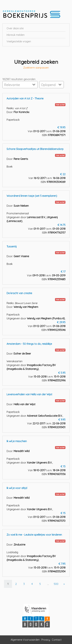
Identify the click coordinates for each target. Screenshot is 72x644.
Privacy (46, 640)
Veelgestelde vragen (19, 41)
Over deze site (15, 28)
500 (56, 584)
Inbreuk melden (16, 35)
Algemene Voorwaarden (25, 640)
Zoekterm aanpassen (36, 68)
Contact (57, 640)
